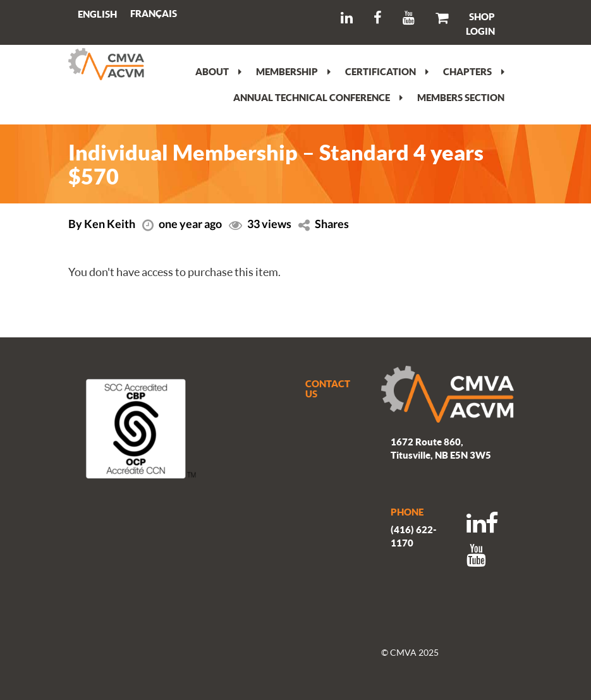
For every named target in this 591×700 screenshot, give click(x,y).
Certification (387, 71)
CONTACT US (328, 389)
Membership (293, 71)
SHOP (482, 16)
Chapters (474, 71)
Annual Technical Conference (318, 97)
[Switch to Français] (154, 14)
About (218, 71)
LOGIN (480, 31)
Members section (461, 97)
